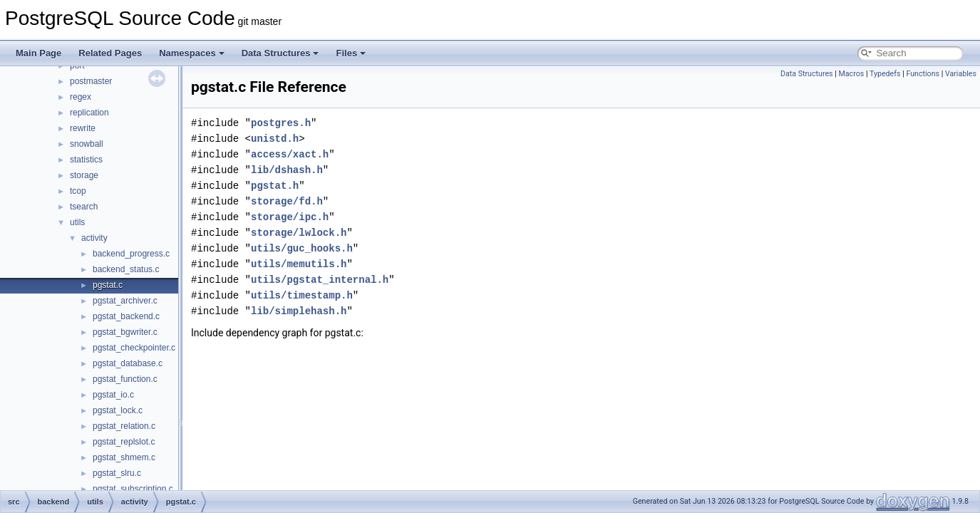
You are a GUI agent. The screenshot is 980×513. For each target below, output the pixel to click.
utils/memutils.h (299, 264)
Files (351, 53)
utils (77, 222)
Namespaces (192, 53)
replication (89, 113)
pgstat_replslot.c (124, 442)
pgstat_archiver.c (125, 301)
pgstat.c (108, 285)
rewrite (83, 128)
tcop (78, 191)
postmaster (91, 81)
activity (94, 238)
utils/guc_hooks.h (302, 248)
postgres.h (281, 123)
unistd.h (275, 139)
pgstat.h (275, 186)
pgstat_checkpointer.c (134, 348)
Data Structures (280, 53)
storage (84, 175)
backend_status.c (126, 269)
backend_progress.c (131, 254)
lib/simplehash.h (299, 311)
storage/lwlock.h (299, 233)
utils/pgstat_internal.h (320, 280)
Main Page (38, 53)
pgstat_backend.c (126, 316)
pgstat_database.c (128, 363)
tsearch (84, 207)
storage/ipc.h (290, 217)
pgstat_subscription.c (133, 489)
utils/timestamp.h (302, 295)
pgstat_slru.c (117, 473)
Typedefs (885, 74)
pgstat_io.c (113, 395)
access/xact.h (290, 154)
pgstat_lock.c (118, 410)
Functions (923, 74)
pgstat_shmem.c (124, 457)
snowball (87, 144)
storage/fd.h (287, 201)
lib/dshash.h (287, 170)
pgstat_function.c (125, 379)
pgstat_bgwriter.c (125, 332)
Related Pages (110, 53)
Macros (852, 74)
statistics (86, 160)
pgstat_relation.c (124, 426)
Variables (961, 74)
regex (81, 97)
